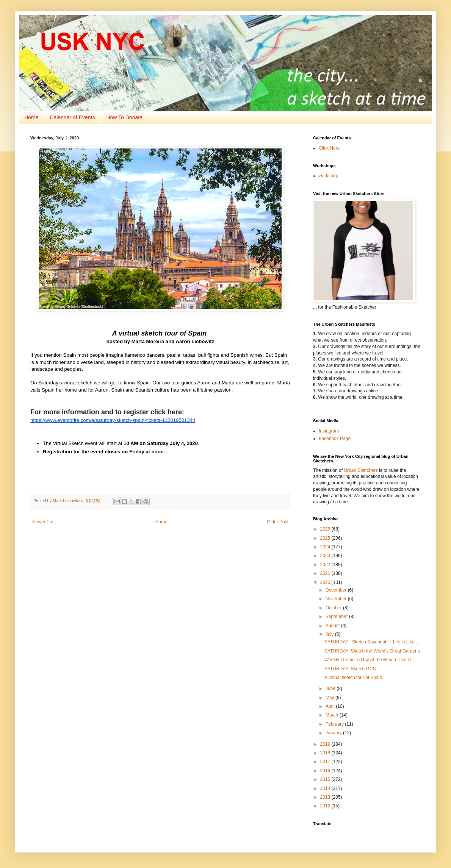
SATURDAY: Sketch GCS (350, 669)
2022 (326, 565)
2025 (326, 538)
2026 (326, 529)
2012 (326, 806)
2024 (326, 547)
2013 (326, 797)
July (330, 634)
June (331, 688)
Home (31, 117)
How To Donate (124, 117)
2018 (326, 753)
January (334, 733)
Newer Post (44, 522)
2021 (326, 573)
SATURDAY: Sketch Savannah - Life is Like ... (372, 642)
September (337, 617)
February (335, 724)
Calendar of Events (72, 117)
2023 (326, 556)
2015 (326, 779)
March (333, 715)
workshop (328, 176)
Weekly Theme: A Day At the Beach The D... (370, 660)
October (334, 608)
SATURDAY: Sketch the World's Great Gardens (372, 651)
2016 (326, 771)
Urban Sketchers (361, 470)
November (337, 599)
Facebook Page (335, 439)
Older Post (278, 522)
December (337, 590)
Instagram (329, 431)
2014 (326, 788)
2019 (326, 744)
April (331, 706)
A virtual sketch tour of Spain (354, 678)
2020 (326, 582)
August (333, 626)
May (330, 698)
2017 (326, 762)
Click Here (329, 148)
